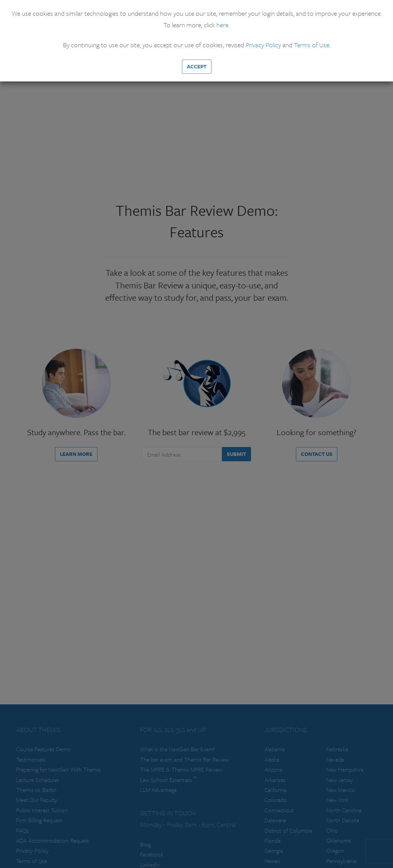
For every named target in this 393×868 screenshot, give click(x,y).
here (222, 25)
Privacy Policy (263, 45)
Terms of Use (312, 45)
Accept (197, 66)
